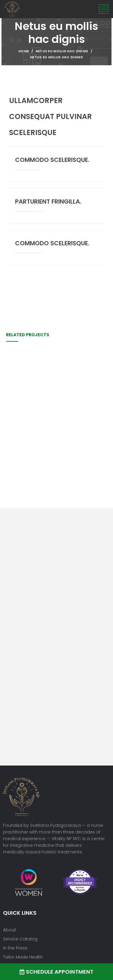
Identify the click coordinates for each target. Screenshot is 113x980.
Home (24, 51)
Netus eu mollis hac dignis (62, 51)
